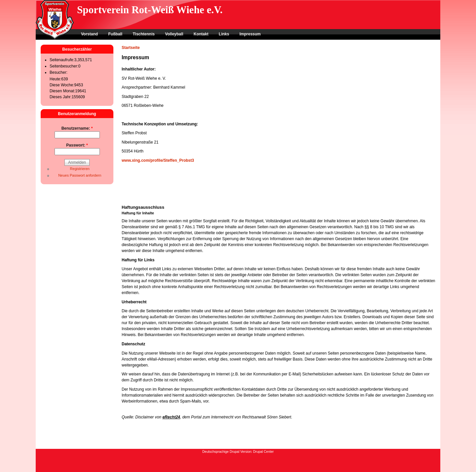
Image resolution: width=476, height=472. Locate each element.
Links (224, 34)
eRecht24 (171, 417)
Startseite (131, 48)
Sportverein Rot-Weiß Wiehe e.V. (150, 10)
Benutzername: (77, 128)
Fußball (115, 34)
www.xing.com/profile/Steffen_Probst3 (158, 160)
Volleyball (174, 34)
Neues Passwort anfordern (80, 175)
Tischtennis (143, 34)
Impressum (250, 34)
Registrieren (80, 169)
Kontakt (201, 34)
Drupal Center (263, 452)
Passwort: (77, 145)
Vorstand (89, 34)
